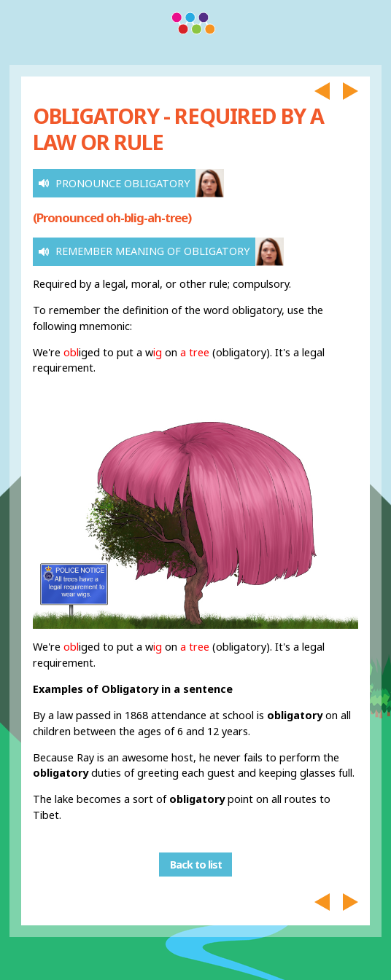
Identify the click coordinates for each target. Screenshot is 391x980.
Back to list (196, 865)
